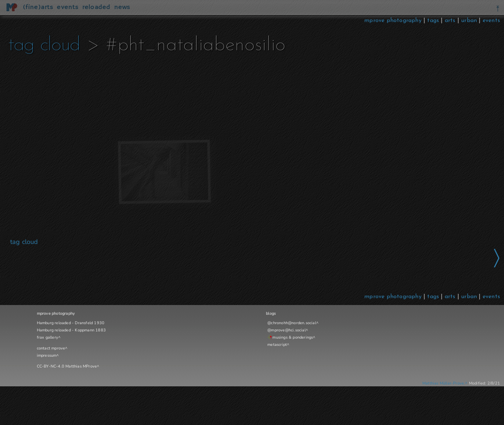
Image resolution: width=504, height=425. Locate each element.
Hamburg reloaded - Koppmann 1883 (71, 330)
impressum (47, 355)
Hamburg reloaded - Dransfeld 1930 (71, 323)
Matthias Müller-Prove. (444, 383)
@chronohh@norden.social (292, 323)
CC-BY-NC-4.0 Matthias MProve (67, 366)
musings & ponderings (293, 337)
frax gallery (48, 337)
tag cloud (44, 45)
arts (450, 21)
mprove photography (394, 21)
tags (433, 21)
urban (469, 21)
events (491, 21)
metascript (277, 345)
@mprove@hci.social (287, 330)
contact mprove (51, 348)
